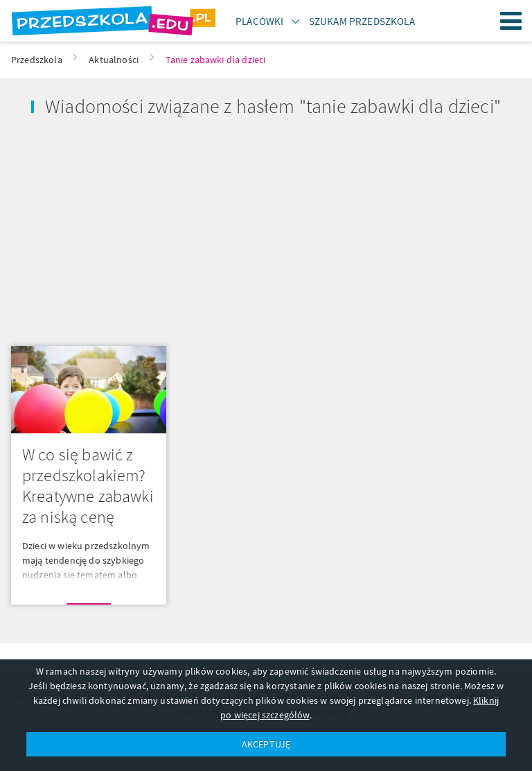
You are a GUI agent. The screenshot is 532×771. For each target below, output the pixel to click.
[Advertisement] (133, 227)
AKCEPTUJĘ (266, 744)
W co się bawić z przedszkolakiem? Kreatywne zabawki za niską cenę (88, 486)
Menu (511, 21)
